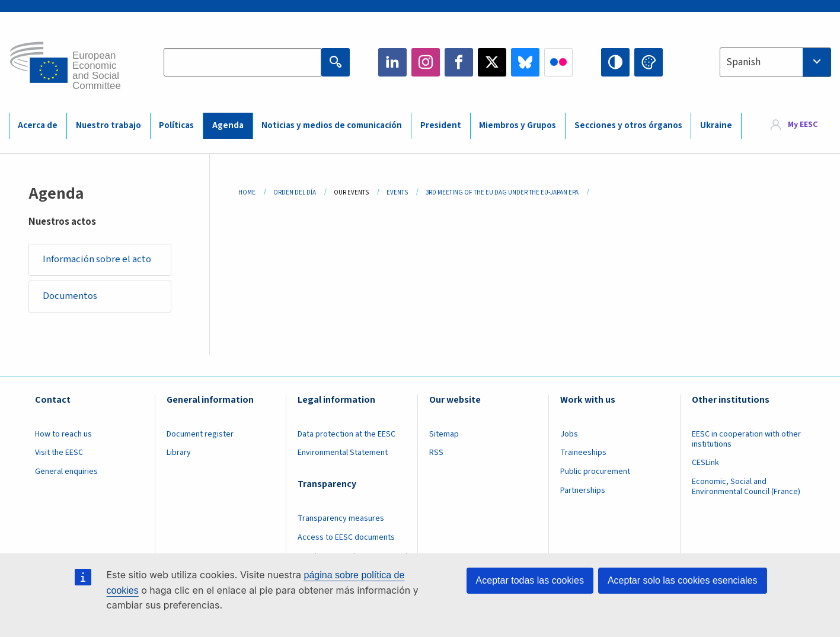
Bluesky (525, 62)
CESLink (705, 464)
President (441, 125)
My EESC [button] (803, 125)
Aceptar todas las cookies (530, 580)
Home (247, 192)
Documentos (71, 297)
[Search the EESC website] (242, 62)
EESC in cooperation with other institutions (746, 440)
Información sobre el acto (98, 260)
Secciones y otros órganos (628, 125)
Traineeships (583, 454)
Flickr (558, 62)
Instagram (426, 62)
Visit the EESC (59, 454)
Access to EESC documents (346, 539)
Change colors (649, 62)
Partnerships (583, 492)
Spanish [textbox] (743, 62)
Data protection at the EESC (346, 435)
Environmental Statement (343, 454)
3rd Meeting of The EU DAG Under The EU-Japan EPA (502, 192)
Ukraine (716, 125)
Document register (200, 435)
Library (179, 454)
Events (397, 192)
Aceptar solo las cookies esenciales (683, 580)
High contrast (615, 62)
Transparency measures (341, 520)
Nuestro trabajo (108, 125)
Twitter (492, 62)
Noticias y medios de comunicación (332, 125)
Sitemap (444, 435)
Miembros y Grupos (518, 125)
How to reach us (63, 435)
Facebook (459, 62)
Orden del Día (295, 192)
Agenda (228, 125)
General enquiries (66, 473)
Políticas (176, 125)
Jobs (569, 435)
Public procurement (595, 473)
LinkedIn (392, 62)
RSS (436, 454)
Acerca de (38, 125)
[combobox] (775, 62)
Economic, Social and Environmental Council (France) (747, 488)
